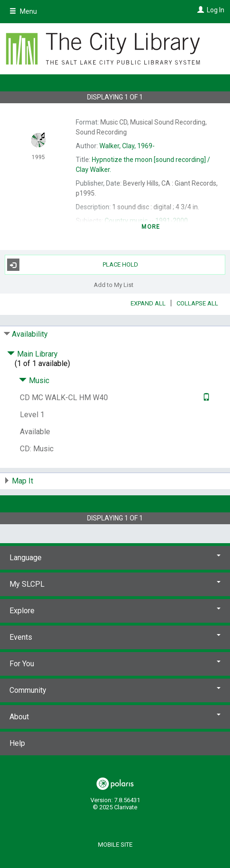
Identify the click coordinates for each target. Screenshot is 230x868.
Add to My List (114, 284)
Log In (216, 10)
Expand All (148, 303)
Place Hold (73, 265)
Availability (30, 334)
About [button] (115, 717)
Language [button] (115, 558)
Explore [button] (115, 611)
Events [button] (115, 637)
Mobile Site (115, 845)
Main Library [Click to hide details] (32, 354)
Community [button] (115, 690)
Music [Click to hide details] (34, 380)
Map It (22, 481)
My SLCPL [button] (115, 584)
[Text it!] (205, 398)
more (151, 227)
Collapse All (197, 303)
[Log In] (199, 10)
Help (17, 743)
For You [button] (115, 664)
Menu (23, 11)
